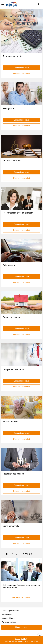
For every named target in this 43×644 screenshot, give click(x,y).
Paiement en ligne (9, 622)
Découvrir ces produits (21, 598)
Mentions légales (8, 618)
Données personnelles (10, 611)
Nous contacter (22, 627)
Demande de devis (21, 68)
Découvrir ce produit (21, 74)
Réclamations (7, 614)
